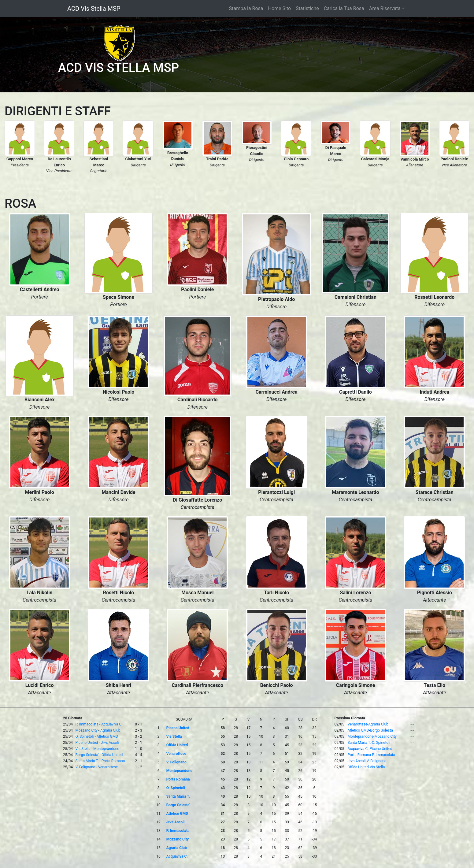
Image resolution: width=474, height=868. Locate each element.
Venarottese (108, 767)
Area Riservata (385, 8)
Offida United (112, 755)
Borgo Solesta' (87, 755)
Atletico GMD (107, 736)
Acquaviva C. (112, 724)
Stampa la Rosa (246, 8)
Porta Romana (113, 761)
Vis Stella (83, 749)
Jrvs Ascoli (110, 743)
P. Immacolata (87, 724)
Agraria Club (110, 730)
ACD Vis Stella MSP (94, 9)
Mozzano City (86, 730)
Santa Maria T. (87, 761)
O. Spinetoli (84, 736)
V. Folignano (85, 767)
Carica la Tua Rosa (344, 8)
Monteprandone (106, 749)
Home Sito (280, 8)
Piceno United (87, 743)
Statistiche (307, 8)
